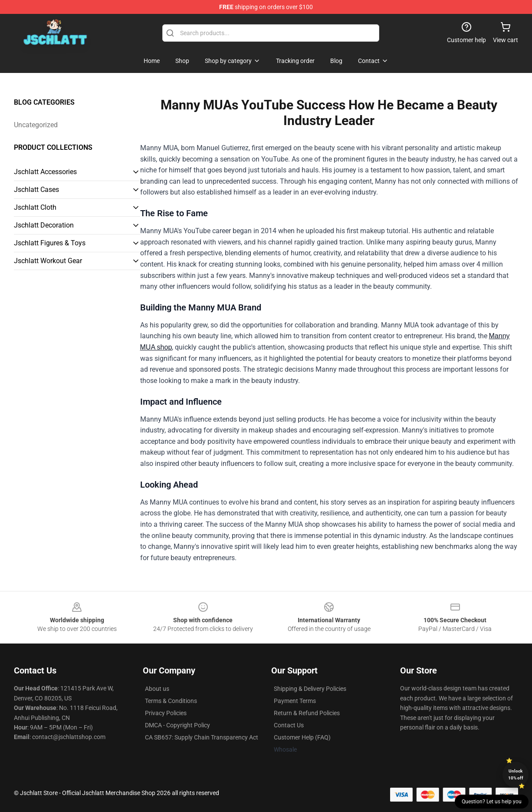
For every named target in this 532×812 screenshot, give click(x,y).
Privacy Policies (166, 713)
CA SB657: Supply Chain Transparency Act (202, 737)
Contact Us (289, 725)
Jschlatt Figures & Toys (50, 243)
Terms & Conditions (171, 701)
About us (157, 689)
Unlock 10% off (516, 774)
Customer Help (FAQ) (302, 737)
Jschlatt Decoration (44, 225)
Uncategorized (36, 125)
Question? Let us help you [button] (492, 802)
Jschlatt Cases (36, 190)
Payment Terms (295, 701)
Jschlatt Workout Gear (48, 261)
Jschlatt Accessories (45, 172)
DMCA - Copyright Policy (177, 725)
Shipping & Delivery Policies (310, 689)
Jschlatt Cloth (35, 207)
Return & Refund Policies (307, 713)
